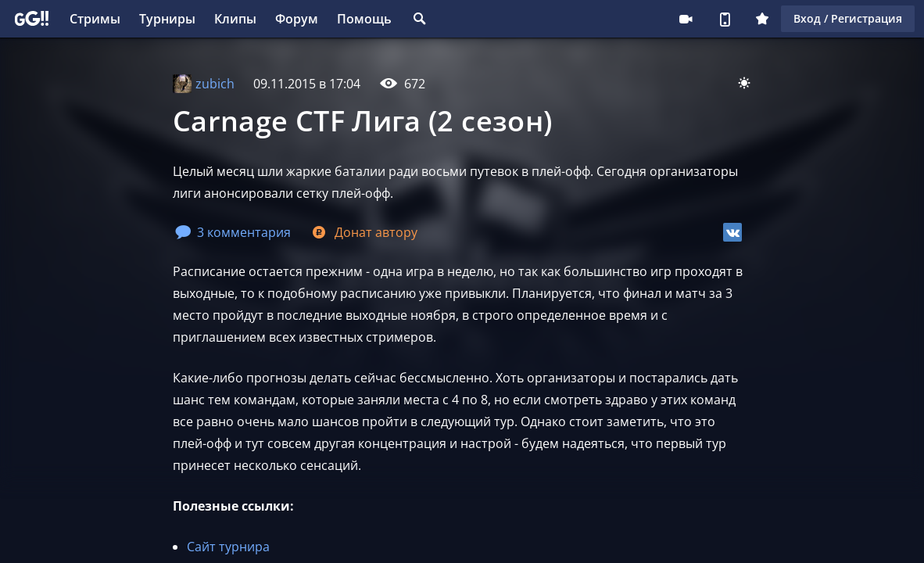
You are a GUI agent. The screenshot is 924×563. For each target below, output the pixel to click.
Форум (297, 19)
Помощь (364, 19)
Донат (364, 232)
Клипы (235, 19)
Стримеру (686, 19)
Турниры (167, 19)
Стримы (95, 19)
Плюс (762, 19)
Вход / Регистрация (848, 18)
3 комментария (233, 232)
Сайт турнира (228, 547)
